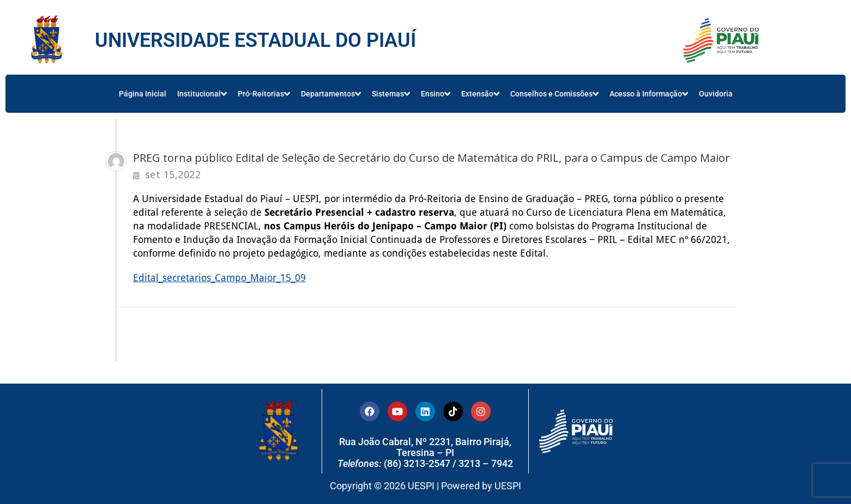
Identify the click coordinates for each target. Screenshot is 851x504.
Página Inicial (143, 94)
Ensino (436, 94)
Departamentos (331, 94)
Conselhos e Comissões (554, 94)
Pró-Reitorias (264, 94)
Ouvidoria (716, 94)
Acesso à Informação (649, 94)
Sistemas (391, 94)
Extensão (480, 94)
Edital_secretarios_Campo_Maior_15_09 (219, 278)
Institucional (202, 94)
